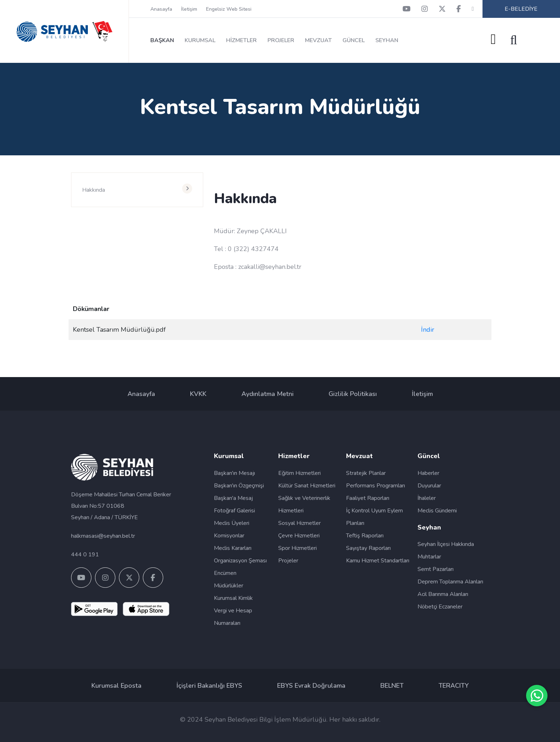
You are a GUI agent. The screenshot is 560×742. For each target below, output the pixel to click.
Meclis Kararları (233, 548)
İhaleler (427, 498)
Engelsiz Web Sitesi (229, 9)
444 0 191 (85, 555)
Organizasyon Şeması (240, 561)
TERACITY (454, 686)
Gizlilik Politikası (353, 394)
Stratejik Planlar (366, 473)
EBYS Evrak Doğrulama (311, 686)
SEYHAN (387, 40)
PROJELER (281, 40)
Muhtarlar (429, 557)
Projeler (288, 561)
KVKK (198, 394)
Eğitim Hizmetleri (299, 473)
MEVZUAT (318, 40)
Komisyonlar (229, 536)
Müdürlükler (229, 586)
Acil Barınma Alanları (443, 594)
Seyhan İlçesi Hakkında (446, 544)
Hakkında (94, 190)
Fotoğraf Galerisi (234, 511)
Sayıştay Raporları (368, 548)
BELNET (392, 686)
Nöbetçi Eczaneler (440, 607)
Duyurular (429, 486)
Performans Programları (376, 486)
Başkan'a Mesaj (233, 498)
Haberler (428, 473)
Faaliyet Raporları (368, 498)
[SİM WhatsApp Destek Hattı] (537, 696)
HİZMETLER (241, 40)
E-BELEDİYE (521, 9)
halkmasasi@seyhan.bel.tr (103, 536)
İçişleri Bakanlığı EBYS (209, 686)
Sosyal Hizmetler (299, 523)
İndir (428, 330)
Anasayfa (161, 9)
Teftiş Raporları (365, 536)
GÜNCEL (354, 40)
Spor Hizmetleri (297, 548)
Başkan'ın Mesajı (234, 473)
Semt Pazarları (436, 569)
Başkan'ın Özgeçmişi (239, 486)
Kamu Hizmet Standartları (378, 561)
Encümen (225, 573)
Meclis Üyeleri (232, 523)
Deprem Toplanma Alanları (450, 582)
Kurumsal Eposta (116, 686)
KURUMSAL (200, 40)
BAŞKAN (162, 40)
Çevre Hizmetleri (299, 536)
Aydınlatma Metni (267, 394)
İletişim (189, 9)
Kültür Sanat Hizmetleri (307, 486)
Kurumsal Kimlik (233, 598)
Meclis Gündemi (437, 511)
